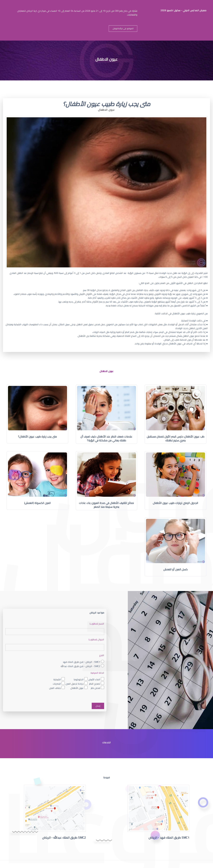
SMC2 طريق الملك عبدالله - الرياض (64, 838)
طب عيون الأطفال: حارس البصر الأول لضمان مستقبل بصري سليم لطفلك (176, 439)
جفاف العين (55, 688)
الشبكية (57, 679)
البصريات (57, 684)
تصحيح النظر (95, 684)
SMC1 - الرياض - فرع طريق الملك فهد (81, 662)
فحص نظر (95, 688)
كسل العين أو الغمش (176, 569)
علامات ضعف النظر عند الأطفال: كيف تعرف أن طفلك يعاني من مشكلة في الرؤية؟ (106, 439)
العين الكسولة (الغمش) (37, 503)
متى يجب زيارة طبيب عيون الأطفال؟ (37, 437)
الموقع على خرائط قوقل (123, 28)
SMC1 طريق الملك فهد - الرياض (169, 838)
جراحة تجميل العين (75, 684)
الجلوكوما (79, 679)
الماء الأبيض (94, 679)
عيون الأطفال (77, 688)
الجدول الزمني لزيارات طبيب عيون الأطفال (176, 503)
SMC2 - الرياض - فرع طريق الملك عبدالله (80, 666)
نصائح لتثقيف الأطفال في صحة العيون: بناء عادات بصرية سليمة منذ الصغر (106, 505)
